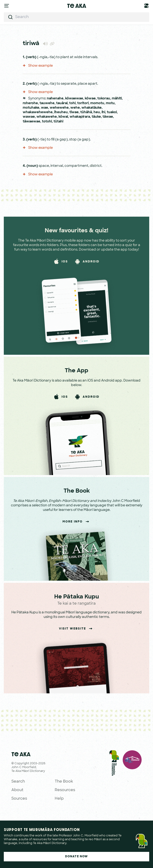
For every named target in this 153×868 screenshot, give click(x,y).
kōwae (90, 99)
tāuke (96, 117)
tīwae (74, 112)
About (17, 790)
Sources (19, 799)
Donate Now (77, 857)
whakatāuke (92, 108)
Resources (65, 790)
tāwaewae (31, 122)
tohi (72, 103)
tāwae (108, 117)
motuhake (31, 108)
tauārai (62, 103)
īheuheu (61, 112)
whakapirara (80, 117)
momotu (97, 103)
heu (97, 112)
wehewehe (59, 108)
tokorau (104, 99)
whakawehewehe (38, 112)
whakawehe (47, 117)
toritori (83, 103)
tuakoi (112, 112)
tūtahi (58, 122)
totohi (47, 122)
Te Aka (77, 6)
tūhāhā (86, 112)
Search (18, 782)
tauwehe (47, 103)
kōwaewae (74, 99)
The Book (64, 782)
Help (59, 799)
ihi (103, 112)
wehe (75, 108)
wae (45, 108)
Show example (38, 66)
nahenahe (55, 99)
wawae (29, 117)
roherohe (30, 103)
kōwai (63, 117)
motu (110, 103)
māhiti (117, 99)
